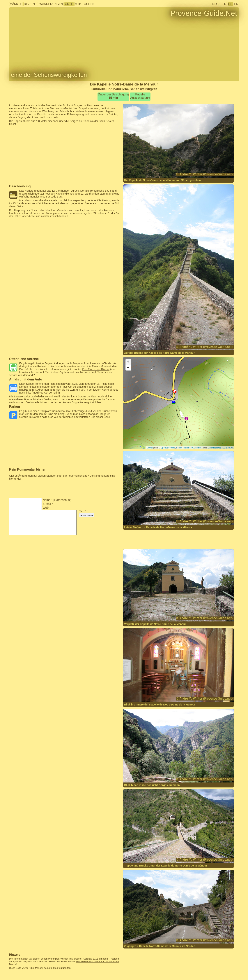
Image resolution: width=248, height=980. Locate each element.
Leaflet (149, 448)
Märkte (16, 4)
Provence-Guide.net (192, 448)
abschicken (87, 515)
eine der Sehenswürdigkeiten (49, 75)
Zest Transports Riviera (96, 369)
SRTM (179, 448)
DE (230, 4)
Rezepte (31, 4)
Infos (216, 4)
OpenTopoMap (215, 448)
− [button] (128, 368)
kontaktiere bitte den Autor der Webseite (98, 961)
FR (224, 4)
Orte (69, 4)
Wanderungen (51, 4)
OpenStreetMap (168, 448)
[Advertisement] (64, 134)
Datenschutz (62, 500)
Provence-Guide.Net (204, 13)
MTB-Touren (85, 4)
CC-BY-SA (227, 448)
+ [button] (128, 362)
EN (236, 4)
